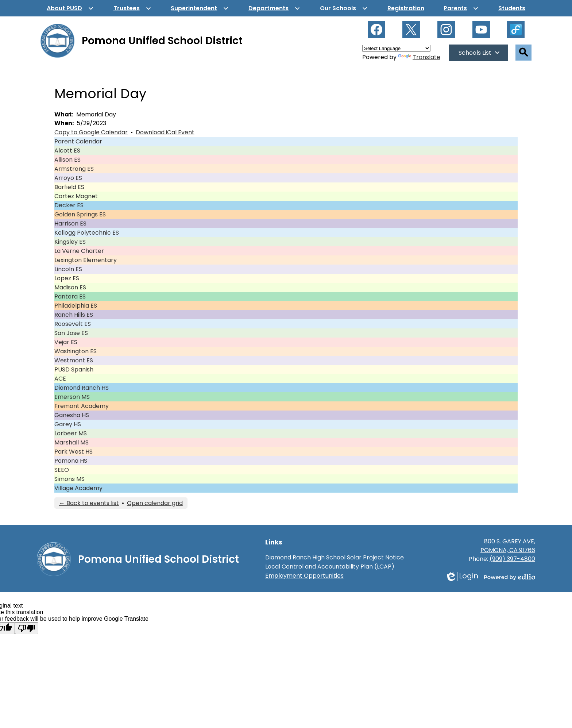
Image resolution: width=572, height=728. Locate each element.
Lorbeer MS (71, 433)
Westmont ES (74, 360)
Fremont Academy (82, 406)
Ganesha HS (72, 415)
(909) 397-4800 (512, 559)
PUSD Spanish (74, 369)
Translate (419, 57)
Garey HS (68, 424)
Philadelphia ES (76, 306)
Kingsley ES (70, 242)
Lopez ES (67, 278)
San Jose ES (71, 333)
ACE (60, 379)
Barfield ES (69, 187)
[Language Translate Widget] (396, 48)
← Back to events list (89, 503)
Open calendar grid (155, 503)
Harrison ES (70, 224)
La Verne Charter (79, 251)
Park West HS (74, 452)
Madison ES (70, 287)
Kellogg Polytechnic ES (87, 233)
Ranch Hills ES (74, 315)
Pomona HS (71, 461)
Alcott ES (67, 151)
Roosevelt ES (73, 324)
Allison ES (67, 160)
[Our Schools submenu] (344, 8)
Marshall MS (71, 442)
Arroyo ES (68, 178)
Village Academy (78, 488)
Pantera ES (70, 296)
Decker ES (69, 205)
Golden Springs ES (80, 214)
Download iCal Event (165, 132)
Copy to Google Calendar (91, 132)
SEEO (62, 470)
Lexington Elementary (86, 260)
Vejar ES (66, 342)
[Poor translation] (27, 628)
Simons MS (69, 479)
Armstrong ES (74, 169)
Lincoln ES (68, 269)
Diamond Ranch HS (82, 388)
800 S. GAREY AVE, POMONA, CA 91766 (508, 546)
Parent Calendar (78, 141)
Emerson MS (72, 397)
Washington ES (76, 351)
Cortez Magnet (76, 196)
